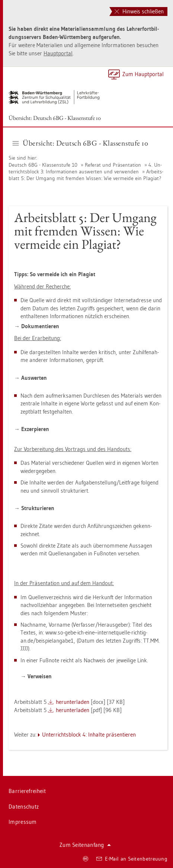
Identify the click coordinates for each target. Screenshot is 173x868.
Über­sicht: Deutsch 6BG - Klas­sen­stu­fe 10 (55, 118)
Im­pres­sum (23, 822)
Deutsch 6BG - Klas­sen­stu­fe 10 (43, 165)
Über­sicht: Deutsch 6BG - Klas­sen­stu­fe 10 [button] (81, 143)
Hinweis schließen (139, 11)
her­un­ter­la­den (73, 702)
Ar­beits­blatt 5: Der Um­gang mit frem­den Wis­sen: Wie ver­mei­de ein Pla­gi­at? (86, 175)
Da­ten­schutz (24, 807)
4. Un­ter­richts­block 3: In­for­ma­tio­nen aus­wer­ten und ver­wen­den (85, 168)
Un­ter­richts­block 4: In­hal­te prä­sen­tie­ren (89, 735)
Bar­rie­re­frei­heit (27, 791)
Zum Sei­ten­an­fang (85, 845)
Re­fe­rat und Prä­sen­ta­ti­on (113, 165)
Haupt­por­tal (58, 53)
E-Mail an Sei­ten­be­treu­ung (132, 859)
